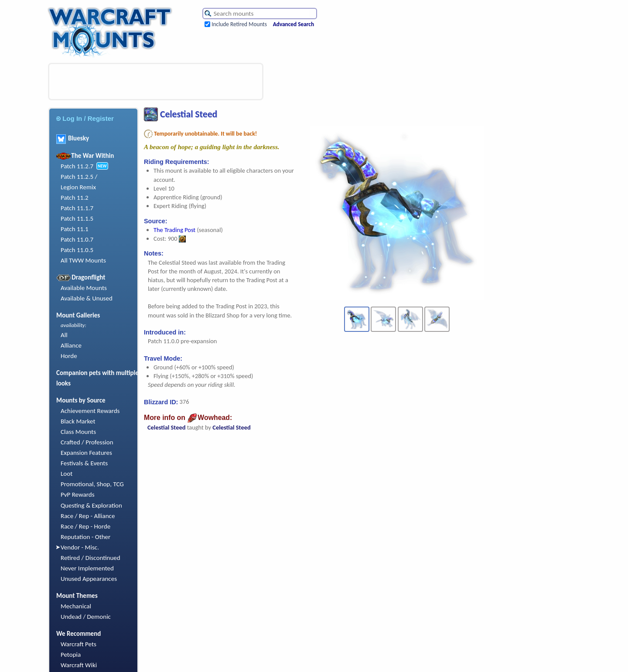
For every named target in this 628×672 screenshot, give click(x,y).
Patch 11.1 (75, 229)
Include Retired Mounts (239, 24)
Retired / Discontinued (90, 558)
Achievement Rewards (90, 411)
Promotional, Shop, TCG (92, 484)
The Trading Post (174, 230)
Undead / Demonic (86, 617)
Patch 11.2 (75, 198)
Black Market (78, 421)
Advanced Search (294, 24)
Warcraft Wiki (79, 665)
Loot (67, 474)
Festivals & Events (84, 463)
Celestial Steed (166, 427)
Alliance (71, 345)
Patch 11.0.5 (77, 250)
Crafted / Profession (87, 442)
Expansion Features (86, 453)
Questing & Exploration (91, 505)
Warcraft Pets (78, 644)
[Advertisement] (156, 82)
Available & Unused (87, 298)
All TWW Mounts (83, 260)
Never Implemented (87, 568)
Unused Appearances (89, 579)
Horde (69, 356)
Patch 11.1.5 (77, 218)
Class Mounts (78, 432)
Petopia (71, 655)
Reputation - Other (85, 537)
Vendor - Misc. (80, 547)
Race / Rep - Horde (85, 526)
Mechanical (76, 606)
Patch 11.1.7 (77, 208)
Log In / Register (85, 118)
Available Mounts (84, 288)
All (64, 335)
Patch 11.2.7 (77, 166)
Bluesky (73, 138)
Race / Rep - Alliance (88, 516)
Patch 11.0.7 (77, 239)
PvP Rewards (78, 495)
